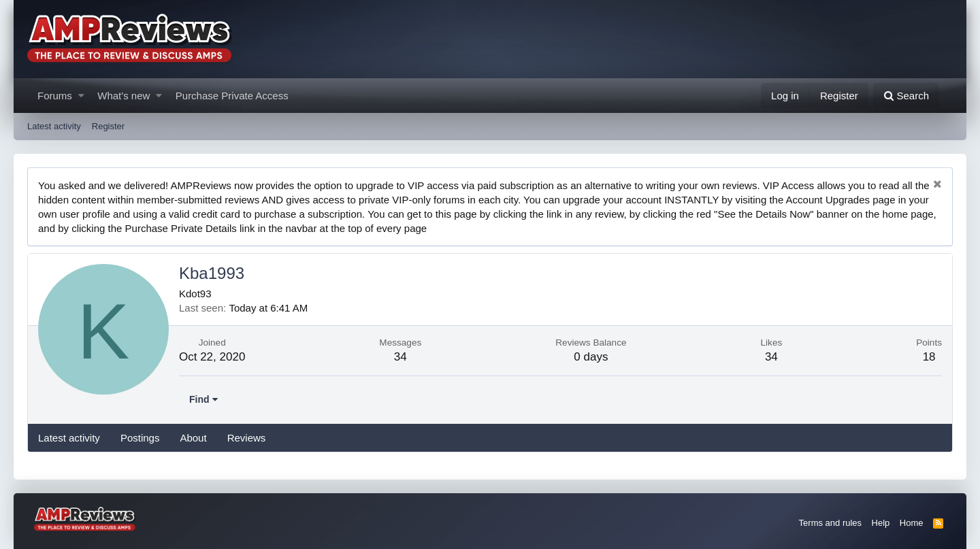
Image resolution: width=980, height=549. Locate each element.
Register (108, 126)
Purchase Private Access (232, 96)
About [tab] (193, 438)
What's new (124, 96)
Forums (55, 96)
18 (929, 357)
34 (401, 357)
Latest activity (54, 126)
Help (881, 523)
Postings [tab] (140, 438)
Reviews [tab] (247, 438)
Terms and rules (830, 523)
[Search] (906, 96)
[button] (81, 96)
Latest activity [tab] (69, 438)
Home (912, 523)
